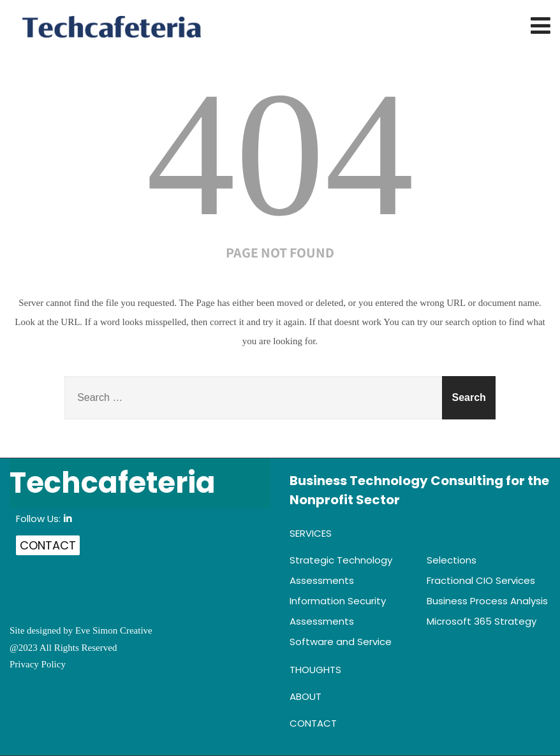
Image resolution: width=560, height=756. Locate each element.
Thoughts (315, 670)
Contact (48, 545)
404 (280, 154)
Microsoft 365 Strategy (482, 621)
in (68, 519)
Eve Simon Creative (114, 630)
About (306, 696)
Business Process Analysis (487, 601)
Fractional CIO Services (481, 580)
